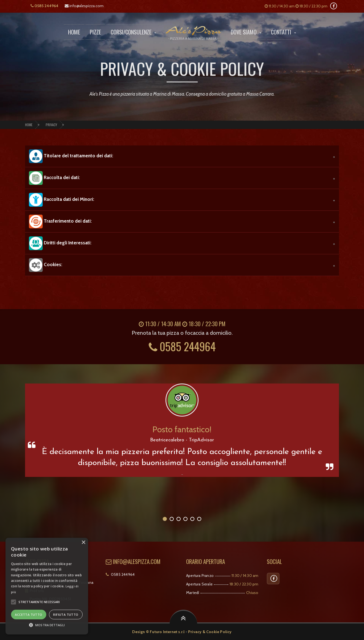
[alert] (47, 586)
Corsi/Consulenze (133, 32)
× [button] (83, 543)
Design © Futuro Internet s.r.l (158, 632)
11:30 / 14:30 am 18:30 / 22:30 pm (296, 6)
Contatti (283, 32)
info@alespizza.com (84, 6)
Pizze (95, 32)
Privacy (51, 125)
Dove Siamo (246, 32)
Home (74, 32)
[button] (13, 602)
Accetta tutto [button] (28, 615)
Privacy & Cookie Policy (210, 632)
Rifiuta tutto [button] (66, 615)
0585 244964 (44, 6)
